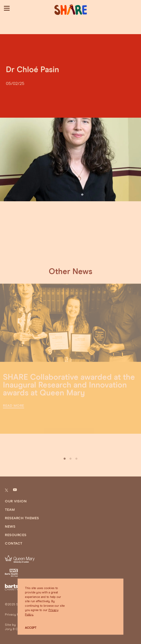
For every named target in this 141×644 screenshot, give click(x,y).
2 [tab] (70, 459)
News (10, 527)
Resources (16, 535)
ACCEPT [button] (31, 628)
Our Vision (16, 501)
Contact (14, 544)
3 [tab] (76, 459)
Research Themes (22, 518)
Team (10, 510)
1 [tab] (65, 459)
